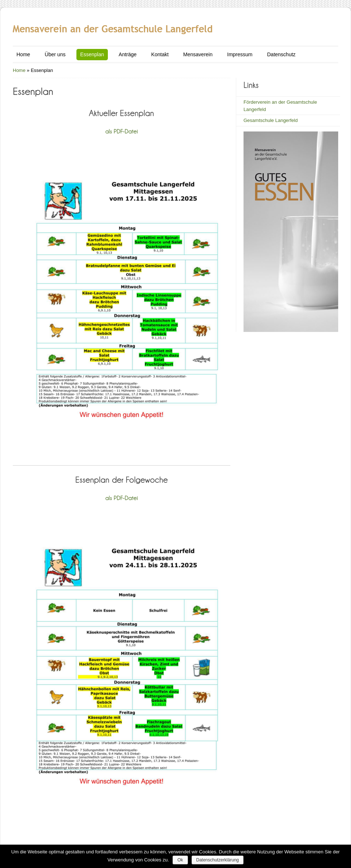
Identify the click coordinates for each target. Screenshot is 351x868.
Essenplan (92, 54)
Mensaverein (198, 54)
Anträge (128, 54)
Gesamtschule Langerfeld (271, 120)
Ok (180, 860)
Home (23, 54)
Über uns (55, 54)
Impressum (240, 54)
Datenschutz (281, 54)
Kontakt (160, 54)
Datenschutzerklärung (218, 860)
